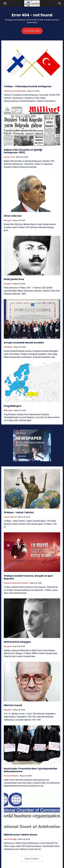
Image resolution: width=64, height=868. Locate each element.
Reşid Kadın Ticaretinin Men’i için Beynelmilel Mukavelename (30, 770)
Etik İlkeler (8, 347)
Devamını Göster (32, 859)
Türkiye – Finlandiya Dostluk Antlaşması (28, 86)
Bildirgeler (8, 410)
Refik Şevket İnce (14, 279)
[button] (5, 3)
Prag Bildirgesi (13, 406)
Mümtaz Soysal (13, 705)
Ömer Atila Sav (13, 216)
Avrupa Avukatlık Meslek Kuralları (24, 343)
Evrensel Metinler (11, 776)
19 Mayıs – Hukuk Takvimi (19, 512)
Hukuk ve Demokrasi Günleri (16, 583)
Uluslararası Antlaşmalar (15, 91)
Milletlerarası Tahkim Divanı (20, 835)
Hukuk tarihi (9, 157)
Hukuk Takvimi (10, 517)
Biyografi (8, 220)
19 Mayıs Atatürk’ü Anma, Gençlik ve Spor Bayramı (28, 577)
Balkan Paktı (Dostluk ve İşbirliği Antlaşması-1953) (23, 151)
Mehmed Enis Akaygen (17, 642)
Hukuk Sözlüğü (10, 839)
